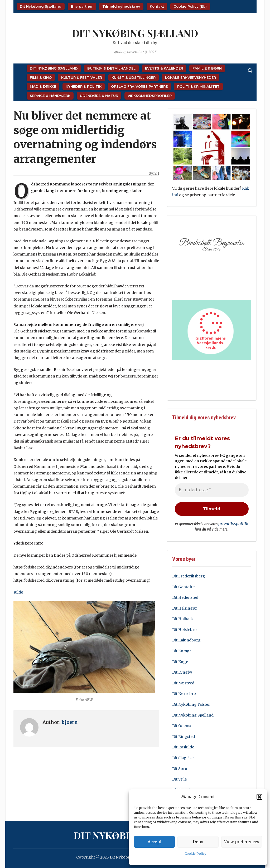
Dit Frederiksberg (189, 576)
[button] (259, 797)
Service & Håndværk (50, 96)
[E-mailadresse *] (212, 490)
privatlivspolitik (233, 524)
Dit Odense (182, 725)
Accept (155, 842)
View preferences (242, 842)
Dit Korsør (182, 650)
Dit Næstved (183, 682)
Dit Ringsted (184, 736)
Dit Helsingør (185, 607)
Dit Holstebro (184, 629)
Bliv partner (82, 6)
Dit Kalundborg (186, 640)
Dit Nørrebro (184, 693)
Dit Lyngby (182, 672)
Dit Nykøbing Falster (191, 704)
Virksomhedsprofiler (150, 96)
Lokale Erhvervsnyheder (191, 77)
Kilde (18, 592)
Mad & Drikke (43, 86)
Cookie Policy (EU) (190, 6)
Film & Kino (41, 77)
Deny (198, 842)
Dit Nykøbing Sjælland (41, 6)
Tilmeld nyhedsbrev (121, 6)
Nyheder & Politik (84, 86)
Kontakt (157, 6)
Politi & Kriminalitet (198, 86)
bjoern (70, 722)
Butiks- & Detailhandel (111, 68)
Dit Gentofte (183, 586)
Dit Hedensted (185, 597)
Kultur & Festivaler (82, 77)
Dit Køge (180, 661)
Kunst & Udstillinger (134, 77)
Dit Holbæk (183, 618)
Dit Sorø (180, 768)
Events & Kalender (164, 68)
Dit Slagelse (183, 757)
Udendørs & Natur (99, 96)
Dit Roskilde (183, 747)
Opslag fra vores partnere (139, 86)
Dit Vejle (179, 779)
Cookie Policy (195, 854)
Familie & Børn (207, 68)
